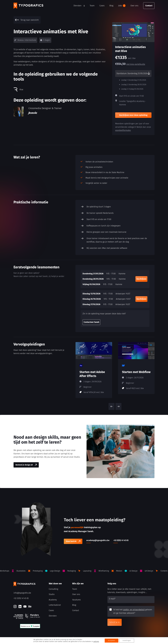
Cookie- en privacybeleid (23, 638)
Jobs (122, 6)
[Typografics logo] (28, 6)
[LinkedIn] (20, 606)
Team (92, 6)
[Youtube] (25, 606)
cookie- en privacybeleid (134, 610)
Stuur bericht (71, 541)
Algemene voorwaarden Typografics (46, 638)
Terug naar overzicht (27, 20)
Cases (102, 6)
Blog (111, 6)
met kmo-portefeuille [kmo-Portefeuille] (136, 64)
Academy (53, 600)
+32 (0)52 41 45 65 (21, 598)
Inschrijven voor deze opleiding (133, 115)
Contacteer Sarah (91, 322)
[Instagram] (15, 606)
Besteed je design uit (24, 465)
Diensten (78, 6)
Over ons (134, 6)
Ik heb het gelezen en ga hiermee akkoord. (133, 611)
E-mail (112, 599)
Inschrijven (141, 279)
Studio (52, 594)
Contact (149, 6)
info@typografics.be (22, 593)
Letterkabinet (55, 605)
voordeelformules (123, 130)
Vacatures (76, 600)
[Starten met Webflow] (136, 368)
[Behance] (30, 606)
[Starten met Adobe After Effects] (94, 370)
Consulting (53, 589)
